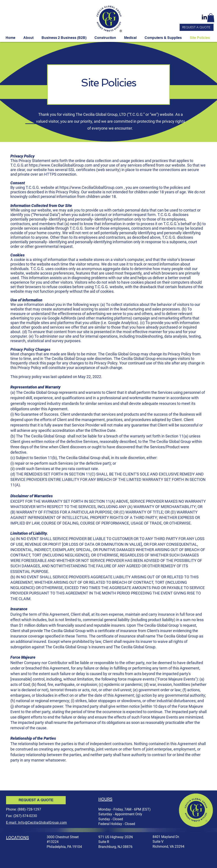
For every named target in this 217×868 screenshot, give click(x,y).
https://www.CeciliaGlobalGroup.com (61, 165)
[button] (211, 18)
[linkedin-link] (204, 17)
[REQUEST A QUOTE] (197, 27)
